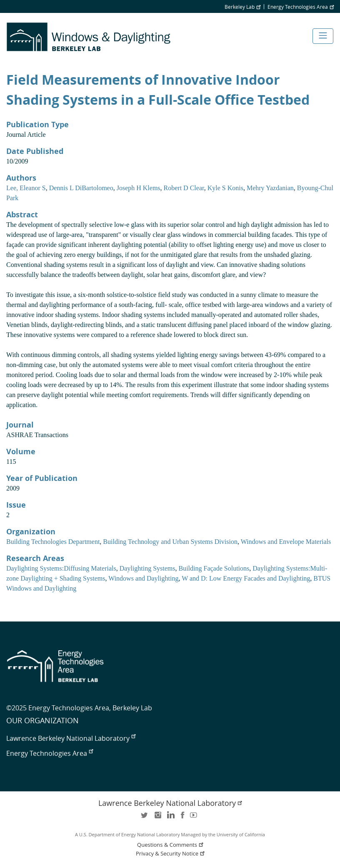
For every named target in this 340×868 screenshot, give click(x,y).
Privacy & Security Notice (171, 854)
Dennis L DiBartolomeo (81, 188)
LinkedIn (170, 818)
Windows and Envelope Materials (286, 542)
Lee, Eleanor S (26, 188)
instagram (157, 818)
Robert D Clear (184, 188)
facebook (182, 818)
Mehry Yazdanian (270, 188)
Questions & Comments (171, 845)
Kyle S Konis (225, 188)
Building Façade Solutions (214, 568)
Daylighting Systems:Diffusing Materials (61, 568)
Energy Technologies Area (301, 7)
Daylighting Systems (147, 568)
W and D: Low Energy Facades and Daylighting (246, 578)
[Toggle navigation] (323, 36)
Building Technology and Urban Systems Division (170, 542)
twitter (145, 818)
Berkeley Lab (242, 7)
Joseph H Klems (139, 188)
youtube (195, 818)
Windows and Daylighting (143, 578)
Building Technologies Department (53, 542)
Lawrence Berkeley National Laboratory (71, 738)
